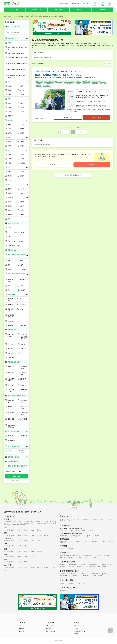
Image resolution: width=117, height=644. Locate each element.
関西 (6, 549)
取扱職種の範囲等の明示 (80, 631)
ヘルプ (20, 626)
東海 (22, 16)
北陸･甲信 (8, 538)
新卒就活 (59, 10)
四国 (6, 560)
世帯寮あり (39, 86)
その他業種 (64, 546)
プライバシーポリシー (79, 626)
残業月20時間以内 (49, 83)
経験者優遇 (78, 83)
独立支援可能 (86, 83)
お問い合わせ (50, 626)
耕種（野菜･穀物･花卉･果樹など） (40, 16)
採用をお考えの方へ (51, 631)
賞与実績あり (59, 83)
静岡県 (27, 16)
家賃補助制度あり (98, 81)
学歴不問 (62, 81)
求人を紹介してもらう (37, 10)
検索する (16, 476)
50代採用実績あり (70, 81)
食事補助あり (39, 83)
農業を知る (80, 10)
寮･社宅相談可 (47, 86)
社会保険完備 (95, 83)
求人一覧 (15, 10)
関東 (6, 533)
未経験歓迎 (44, 81)
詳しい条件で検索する (73, 175)
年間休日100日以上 (69, 83)
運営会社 (76, 634)
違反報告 (48, 628)
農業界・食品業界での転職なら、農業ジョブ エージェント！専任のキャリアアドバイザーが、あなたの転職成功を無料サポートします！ (66, 76)
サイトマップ (22, 628)
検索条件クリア (16, 481)
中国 (6, 554)
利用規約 (76, 628)
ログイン (54, 165)
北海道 (7, 519)
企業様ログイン (23, 631)
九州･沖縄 (8, 565)
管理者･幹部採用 (81, 81)
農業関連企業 (64, 539)
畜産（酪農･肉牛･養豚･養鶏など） (71, 528)
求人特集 (102, 10)
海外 (6, 570)
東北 (6, 528)
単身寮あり (103, 83)
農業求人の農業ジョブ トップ (11, 16)
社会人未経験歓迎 (53, 81)
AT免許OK (89, 81)
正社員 (37, 81)
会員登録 (92, 165)
